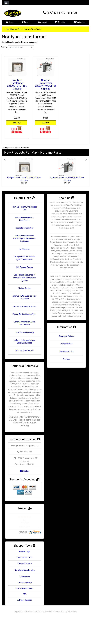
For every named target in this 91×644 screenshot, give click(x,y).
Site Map (67, 359)
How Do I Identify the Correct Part (25, 208)
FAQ (25, 594)
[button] (10, 172)
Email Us (25, 471)
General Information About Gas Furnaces (25, 323)
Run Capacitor (25, 249)
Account (43, 22)
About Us (60, 22)
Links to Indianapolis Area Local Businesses (25, 341)
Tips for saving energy (25, 332)
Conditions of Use (66, 352)
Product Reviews (25, 563)
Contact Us (79, 22)
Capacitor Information (25, 228)
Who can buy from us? (25, 351)
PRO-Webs (72, 612)
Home (10, 22)
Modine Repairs (25, 288)
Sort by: (4, 47)
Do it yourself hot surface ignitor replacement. (25, 258)
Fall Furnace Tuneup (25, 267)
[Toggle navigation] (6, 3)
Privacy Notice (66, 344)
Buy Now (17, 123)
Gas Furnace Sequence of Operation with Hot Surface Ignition (25, 278)
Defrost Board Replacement (25, 306)
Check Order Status (25, 557)
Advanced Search (25, 583)
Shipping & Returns (67, 336)
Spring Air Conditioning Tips (25, 314)
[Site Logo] (16, 13)
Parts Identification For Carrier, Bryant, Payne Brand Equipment (25, 238)
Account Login (25, 552)
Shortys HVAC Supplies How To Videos (25, 297)
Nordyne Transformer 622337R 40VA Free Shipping (46, 84)
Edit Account (25, 577)
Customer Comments (25, 588)
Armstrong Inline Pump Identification (25, 219)
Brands (26, 22)
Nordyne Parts (16, 29)
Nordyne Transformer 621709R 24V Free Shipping (17, 84)
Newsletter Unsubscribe (25, 570)
